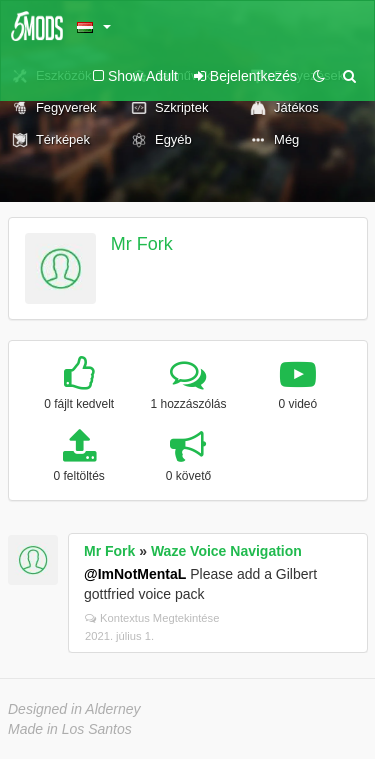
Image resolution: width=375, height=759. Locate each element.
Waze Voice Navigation (226, 551)
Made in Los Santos (70, 729)
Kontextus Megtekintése (152, 618)
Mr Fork (142, 244)
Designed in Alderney (74, 709)
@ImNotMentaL (135, 574)
